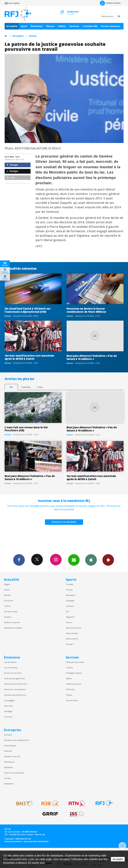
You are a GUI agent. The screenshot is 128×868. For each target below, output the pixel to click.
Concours (8, 717)
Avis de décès (72, 700)
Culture (7, 606)
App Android (108, 560)
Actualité (12, 26)
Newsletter (9, 784)
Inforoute (70, 689)
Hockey (69, 590)
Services (74, 26)
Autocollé (8, 706)
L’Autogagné (9, 700)
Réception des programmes (17, 740)
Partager (12, 165)
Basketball (71, 595)
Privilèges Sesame (74, 673)
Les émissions (10, 662)
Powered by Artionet (13, 841)
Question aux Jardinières (15, 695)
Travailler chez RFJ (12, 756)
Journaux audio (11, 611)
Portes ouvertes (111, 26)
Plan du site (40, 835)
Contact (8, 778)
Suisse (33, 36)
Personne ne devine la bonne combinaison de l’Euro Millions (86, 310)
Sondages (8, 711)
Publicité (8, 751)
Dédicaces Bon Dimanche (15, 684)
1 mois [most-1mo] (40, 387)
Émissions (37, 26)
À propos (8, 735)
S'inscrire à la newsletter (64, 522)
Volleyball (70, 601)
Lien (11, 178)
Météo (69, 678)
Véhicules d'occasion (75, 662)
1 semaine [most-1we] (26, 387)
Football (70, 584)
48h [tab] (11, 387)
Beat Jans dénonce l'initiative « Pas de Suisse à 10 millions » (92, 357)
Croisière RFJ (90, 26)
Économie (9, 601)
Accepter (118, 859)
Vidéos (62, 26)
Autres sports (72, 639)
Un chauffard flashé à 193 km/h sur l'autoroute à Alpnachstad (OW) (28, 310)
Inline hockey (72, 633)
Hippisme (70, 617)
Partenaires (9, 762)
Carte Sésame (10, 746)
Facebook (19, 560)
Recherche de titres (13, 673)
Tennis (69, 622)
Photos (50, 26)
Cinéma (69, 668)
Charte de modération (14, 773)
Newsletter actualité (13, 628)
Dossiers (8, 617)
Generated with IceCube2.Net (36, 841)
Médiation (9, 767)
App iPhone (91, 560)
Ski (67, 611)
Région (7, 584)
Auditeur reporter (12, 622)
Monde (7, 595)
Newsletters (74, 560)
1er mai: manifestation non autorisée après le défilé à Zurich (29, 357)
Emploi (69, 695)
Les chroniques (11, 668)
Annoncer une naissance (15, 689)
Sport (24, 26)
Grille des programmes (14, 678)
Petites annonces (74, 684)
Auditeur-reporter (110, 3)
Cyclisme (70, 606)
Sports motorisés (74, 628)
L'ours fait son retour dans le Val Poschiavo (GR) (26, 429)
